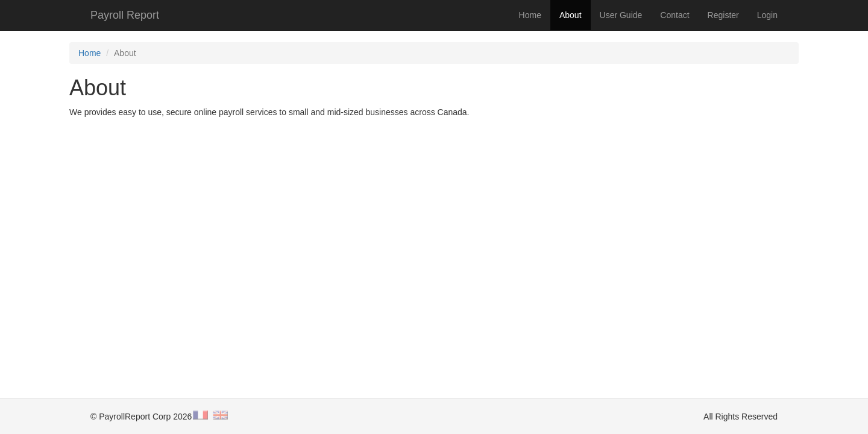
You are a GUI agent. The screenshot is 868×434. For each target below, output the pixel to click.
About (571, 15)
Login (767, 15)
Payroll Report (125, 15)
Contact (675, 15)
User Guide (621, 15)
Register (723, 15)
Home (530, 15)
